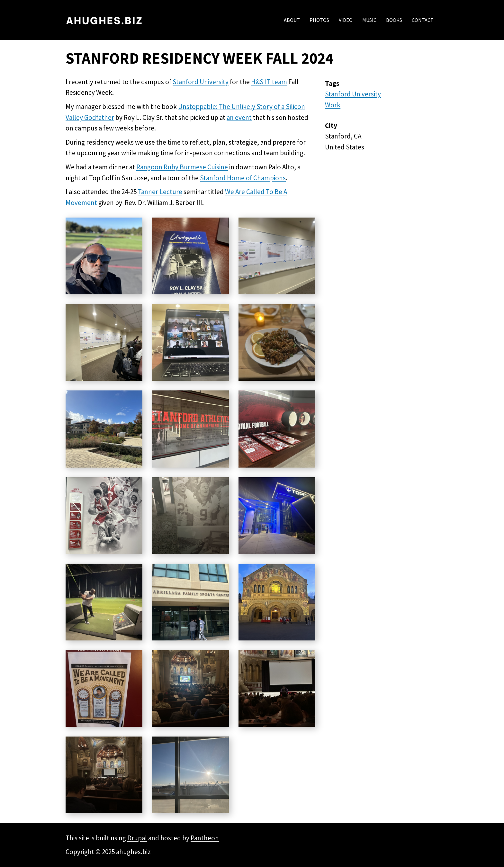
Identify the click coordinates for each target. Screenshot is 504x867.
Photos (319, 20)
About (292, 20)
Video (346, 20)
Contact (423, 20)
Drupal (137, 838)
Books (394, 20)
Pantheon (205, 838)
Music (369, 20)
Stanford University (353, 94)
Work (333, 105)
